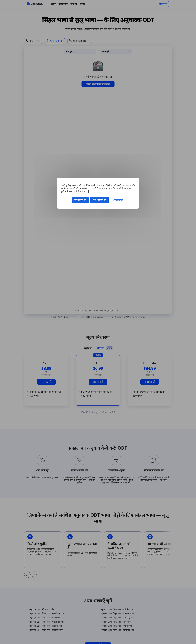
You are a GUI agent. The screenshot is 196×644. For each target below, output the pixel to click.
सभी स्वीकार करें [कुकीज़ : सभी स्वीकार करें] (80, 200)
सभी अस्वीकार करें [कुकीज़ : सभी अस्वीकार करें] (99, 200)
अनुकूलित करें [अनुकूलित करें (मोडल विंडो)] (118, 200)
